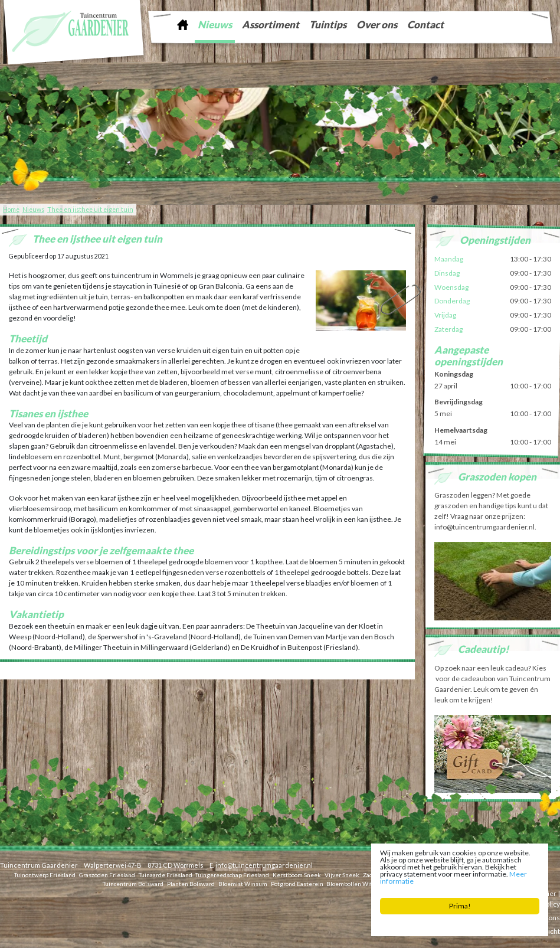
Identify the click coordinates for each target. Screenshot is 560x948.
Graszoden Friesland (107, 874)
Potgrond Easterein (297, 883)
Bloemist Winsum (243, 883)
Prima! (460, 906)
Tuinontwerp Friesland (45, 874)
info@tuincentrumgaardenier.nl (264, 865)
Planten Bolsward (191, 883)
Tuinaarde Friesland (166, 874)
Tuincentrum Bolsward (133, 883)
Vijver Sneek (342, 874)
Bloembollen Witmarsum (361, 883)
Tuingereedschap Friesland (232, 874)
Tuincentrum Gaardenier (39, 865)
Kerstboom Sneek (297, 874)
